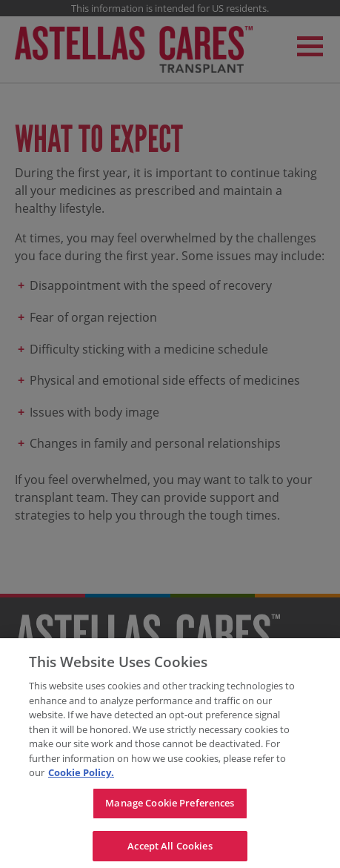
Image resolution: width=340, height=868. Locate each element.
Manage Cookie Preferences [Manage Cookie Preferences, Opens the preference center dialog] (170, 806)
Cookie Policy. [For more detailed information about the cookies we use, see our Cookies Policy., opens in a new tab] (81, 776)
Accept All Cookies (170, 849)
